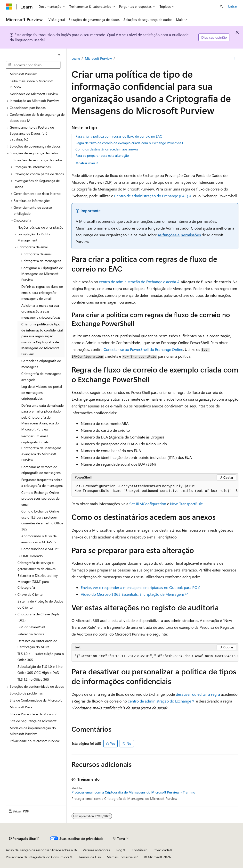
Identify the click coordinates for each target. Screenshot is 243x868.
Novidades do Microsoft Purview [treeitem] (34, 94)
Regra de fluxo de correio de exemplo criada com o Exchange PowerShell (129, 143)
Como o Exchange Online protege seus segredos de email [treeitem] (40, 498)
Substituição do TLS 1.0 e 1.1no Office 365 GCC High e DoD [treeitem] (40, 670)
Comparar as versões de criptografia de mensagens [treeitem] (41, 470)
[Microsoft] (9, 7)
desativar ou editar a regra (198, 694)
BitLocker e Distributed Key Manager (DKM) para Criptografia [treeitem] (38, 581)
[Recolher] (59, 55)
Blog (119, 850)
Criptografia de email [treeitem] (37, 254)
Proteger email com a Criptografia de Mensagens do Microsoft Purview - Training (133, 792)
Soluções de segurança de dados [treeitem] (38, 160)
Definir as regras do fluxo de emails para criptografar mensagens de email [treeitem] (42, 292)
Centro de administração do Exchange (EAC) (151, 196)
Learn (76, 58)
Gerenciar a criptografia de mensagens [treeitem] (41, 364)
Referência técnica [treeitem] (31, 634)
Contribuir (139, 850)
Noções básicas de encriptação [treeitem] (40, 227)
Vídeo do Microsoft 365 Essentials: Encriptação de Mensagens (133, 594)
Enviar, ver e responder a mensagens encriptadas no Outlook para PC (139, 587)
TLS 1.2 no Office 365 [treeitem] (33, 679)
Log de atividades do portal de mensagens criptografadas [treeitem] (42, 392)
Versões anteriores (96, 850)
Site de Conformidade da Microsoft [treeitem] (36, 700)
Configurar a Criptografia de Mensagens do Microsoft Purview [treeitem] (42, 274)
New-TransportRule (186, 504)
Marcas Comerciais (121, 857)
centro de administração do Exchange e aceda (138, 282)
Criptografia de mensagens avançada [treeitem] (41, 377)
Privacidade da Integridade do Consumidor (38, 857)
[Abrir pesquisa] (221, 7)
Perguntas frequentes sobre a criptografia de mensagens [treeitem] (42, 483)
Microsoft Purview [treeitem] (23, 74)
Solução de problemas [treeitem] (26, 693)
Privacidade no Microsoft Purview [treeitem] (35, 741)
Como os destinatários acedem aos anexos (107, 149)
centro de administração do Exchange (159, 701)
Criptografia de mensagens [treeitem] (41, 261)
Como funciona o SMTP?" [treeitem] (40, 549)
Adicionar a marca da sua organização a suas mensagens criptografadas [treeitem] (41, 311)
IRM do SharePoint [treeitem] (31, 627)
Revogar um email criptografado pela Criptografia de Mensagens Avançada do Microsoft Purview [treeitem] (41, 448)
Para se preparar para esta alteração (102, 155)
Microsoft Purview (98, 58)
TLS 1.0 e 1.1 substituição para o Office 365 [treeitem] (41, 657)
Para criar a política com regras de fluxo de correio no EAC (119, 136)
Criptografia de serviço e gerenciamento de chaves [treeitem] (36, 566)
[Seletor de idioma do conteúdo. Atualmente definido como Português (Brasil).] (24, 839)
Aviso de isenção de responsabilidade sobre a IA (41, 850)
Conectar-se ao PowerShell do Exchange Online (143, 349)
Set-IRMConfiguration (148, 504)
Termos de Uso (90, 857)
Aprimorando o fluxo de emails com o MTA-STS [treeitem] (39, 539)
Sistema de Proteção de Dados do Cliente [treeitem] (40, 604)
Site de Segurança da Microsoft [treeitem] (33, 721)
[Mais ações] (234, 58)
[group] (155, 489)
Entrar (233, 6)
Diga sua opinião (214, 37)
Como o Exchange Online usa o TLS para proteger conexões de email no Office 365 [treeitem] (42, 520)
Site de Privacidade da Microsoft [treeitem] (34, 714)
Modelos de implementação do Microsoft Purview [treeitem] (33, 731)
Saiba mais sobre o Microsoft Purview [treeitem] (31, 84)
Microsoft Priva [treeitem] (21, 707)
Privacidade (161, 850)
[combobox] (33, 65)
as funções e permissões (179, 235)
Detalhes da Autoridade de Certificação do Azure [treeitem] (37, 644)
